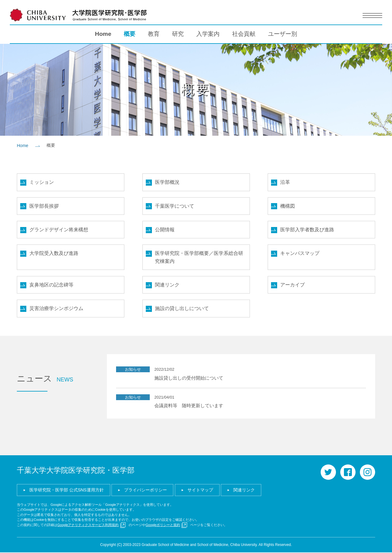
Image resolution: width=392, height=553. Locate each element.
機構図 (288, 206)
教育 (154, 34)
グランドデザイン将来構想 (59, 230)
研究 (178, 34)
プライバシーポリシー (145, 490)
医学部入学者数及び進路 (307, 230)
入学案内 (208, 34)
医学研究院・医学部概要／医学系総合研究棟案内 (199, 258)
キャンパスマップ (300, 254)
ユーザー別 (283, 34)
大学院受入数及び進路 (54, 254)
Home (103, 34)
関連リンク (167, 285)
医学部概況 (167, 182)
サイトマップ (200, 490)
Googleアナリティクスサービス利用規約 (88, 525)
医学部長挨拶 (44, 206)
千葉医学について (175, 206)
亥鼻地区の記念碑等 (51, 285)
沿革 (285, 182)
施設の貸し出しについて (182, 309)
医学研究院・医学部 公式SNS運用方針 (67, 490)
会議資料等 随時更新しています (189, 406)
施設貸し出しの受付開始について (189, 378)
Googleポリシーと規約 (163, 525)
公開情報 (165, 230)
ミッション (42, 182)
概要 (130, 34)
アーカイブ (292, 285)
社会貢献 (244, 34)
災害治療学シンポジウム (56, 309)
